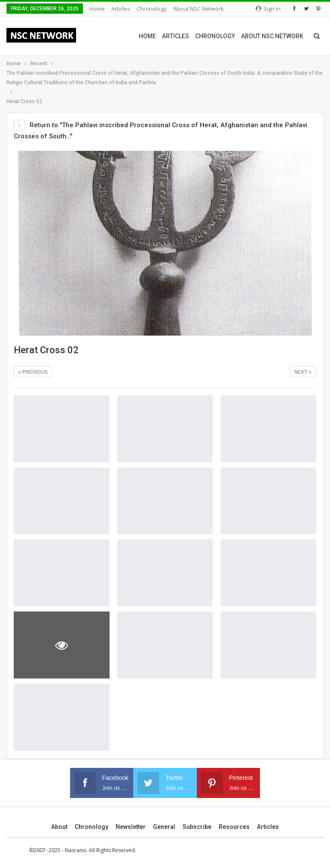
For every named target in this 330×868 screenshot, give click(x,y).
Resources (234, 827)
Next (303, 372)
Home (97, 9)
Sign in (268, 9)
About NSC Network (199, 9)
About (59, 827)
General (164, 827)
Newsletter (131, 827)
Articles (121, 9)
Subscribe (197, 827)
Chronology (152, 9)
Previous (33, 372)
